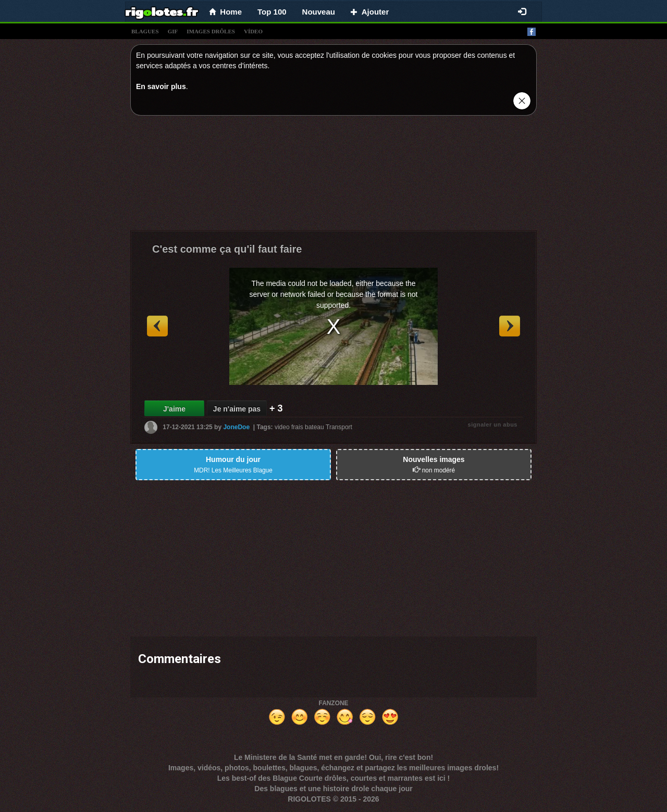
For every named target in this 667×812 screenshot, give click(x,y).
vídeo (253, 31)
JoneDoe (236, 427)
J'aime (174, 409)
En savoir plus (161, 86)
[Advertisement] (333, 176)
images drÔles (211, 31)
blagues (145, 31)
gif (173, 31)
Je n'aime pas (237, 409)
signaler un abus (493, 424)
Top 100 (272, 12)
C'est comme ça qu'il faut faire (227, 249)
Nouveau (319, 12)
